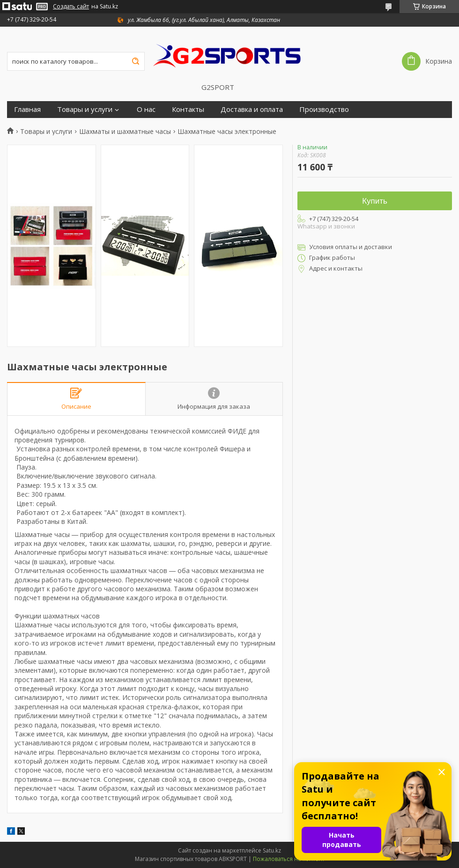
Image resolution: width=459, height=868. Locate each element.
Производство (324, 109)
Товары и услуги (85, 109)
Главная (27, 109)
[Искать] (135, 61)
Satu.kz (272, 850)
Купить (375, 201)
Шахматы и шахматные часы (125, 132)
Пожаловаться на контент (289, 859)
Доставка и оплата (252, 109)
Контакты (188, 109)
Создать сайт (71, 7)
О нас (146, 109)
